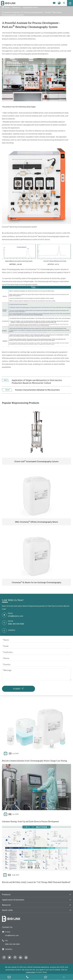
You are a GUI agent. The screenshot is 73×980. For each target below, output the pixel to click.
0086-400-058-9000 (16, 624)
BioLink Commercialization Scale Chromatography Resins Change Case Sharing (34, 761)
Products (6, 894)
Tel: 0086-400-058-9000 (11, 942)
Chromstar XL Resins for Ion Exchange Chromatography (36, 582)
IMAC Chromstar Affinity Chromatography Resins (36, 522)
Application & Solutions (13, 900)
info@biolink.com (15, 616)
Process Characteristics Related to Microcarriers (37, 390)
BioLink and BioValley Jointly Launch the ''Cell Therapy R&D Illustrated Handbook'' (36, 882)
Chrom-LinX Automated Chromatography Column (36, 461)
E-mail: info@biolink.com (10, 934)
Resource (16, 7)
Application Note (30, 7)
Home (7, 7)
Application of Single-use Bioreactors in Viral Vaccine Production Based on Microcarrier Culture (37, 382)
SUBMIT (19, 688)
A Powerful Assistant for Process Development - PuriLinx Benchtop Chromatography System (32, 14)
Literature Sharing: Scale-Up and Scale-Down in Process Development (30, 821)
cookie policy (31, 972)
